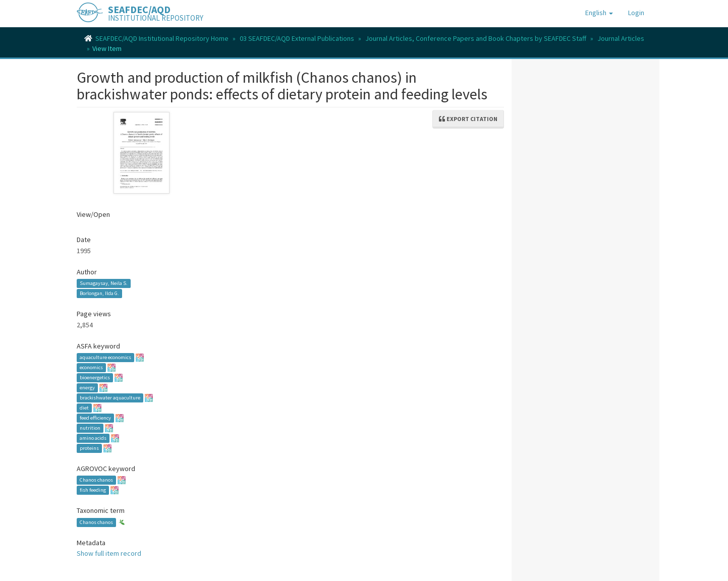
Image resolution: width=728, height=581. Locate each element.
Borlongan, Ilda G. (99, 293)
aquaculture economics (105, 357)
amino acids (93, 438)
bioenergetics (95, 377)
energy (87, 388)
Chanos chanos (96, 480)
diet (84, 408)
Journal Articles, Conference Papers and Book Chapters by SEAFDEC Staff (476, 38)
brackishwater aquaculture (110, 398)
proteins (89, 448)
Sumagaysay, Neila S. (104, 283)
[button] (599, 13)
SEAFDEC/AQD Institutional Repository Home (162, 38)
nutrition (90, 428)
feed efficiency (95, 418)
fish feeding (93, 490)
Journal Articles (621, 38)
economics (91, 367)
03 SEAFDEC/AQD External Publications (297, 38)
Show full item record (109, 553)
